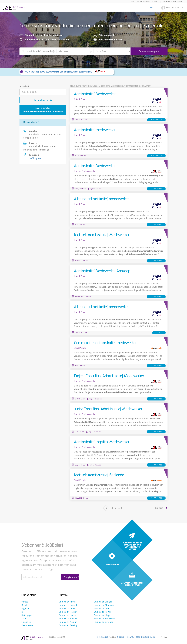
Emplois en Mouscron (104, 619)
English (120, 637)
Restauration (28, 625)
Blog (132, 2)
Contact (155, 2)
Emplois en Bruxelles (69, 605)
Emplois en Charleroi (104, 605)
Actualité (24, 86)
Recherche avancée (43, 100)
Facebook (161, 637)
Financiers (26, 622)
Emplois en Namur (68, 622)
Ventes (25, 602)
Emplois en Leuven (68, 615)
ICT (23, 612)
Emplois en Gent (102, 609)
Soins (24, 619)
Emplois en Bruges (103, 602)
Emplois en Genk (67, 609)
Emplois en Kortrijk (103, 612)
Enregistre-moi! (71, 577)
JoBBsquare (35, 158)
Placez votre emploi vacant (173, 2)
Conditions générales (146, 637)
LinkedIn (166, 637)
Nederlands (103, 637)
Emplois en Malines (68, 619)
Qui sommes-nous (143, 2)
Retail (24, 605)
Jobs (151, 8)
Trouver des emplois (149, 51)
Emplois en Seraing (68, 625)
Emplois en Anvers (67, 602)
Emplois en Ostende (103, 622)
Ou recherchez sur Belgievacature (66, 72)
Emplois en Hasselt (68, 612)
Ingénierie (26, 609)
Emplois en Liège (102, 615)
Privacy (131, 637)
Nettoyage (26, 615)
